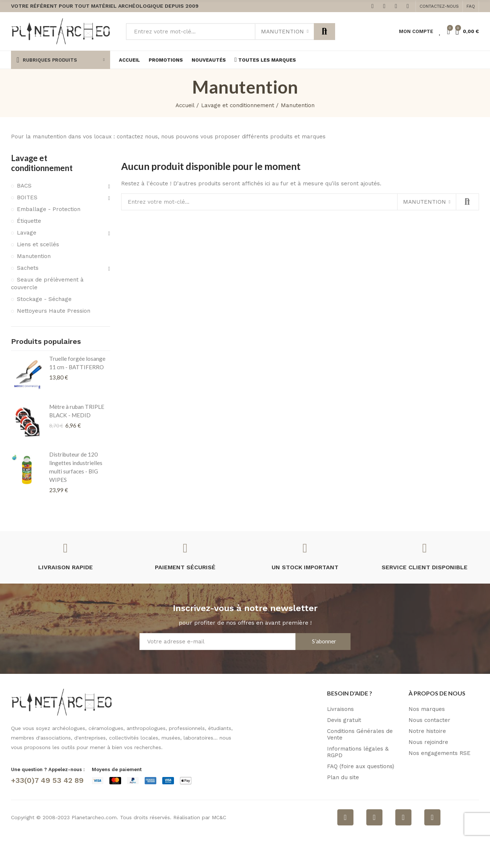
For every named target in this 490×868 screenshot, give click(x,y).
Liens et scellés (38, 244)
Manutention (282, 32)
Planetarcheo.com (94, 817)
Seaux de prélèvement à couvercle (47, 284)
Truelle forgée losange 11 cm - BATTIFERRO (77, 363)
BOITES (27, 197)
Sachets (28, 268)
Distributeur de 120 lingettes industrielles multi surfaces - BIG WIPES (76, 467)
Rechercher (324, 32)
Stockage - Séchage (44, 299)
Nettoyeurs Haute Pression (54, 311)
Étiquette (29, 221)
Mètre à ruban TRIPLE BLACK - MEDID (77, 411)
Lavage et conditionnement (42, 163)
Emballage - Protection (49, 209)
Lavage (27, 233)
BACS (24, 186)
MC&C (219, 817)
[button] (439, 6)
